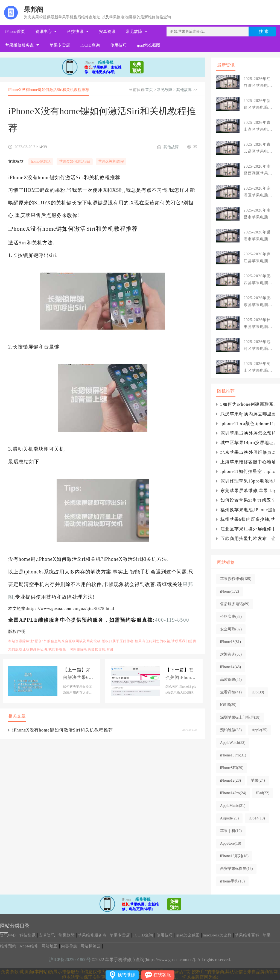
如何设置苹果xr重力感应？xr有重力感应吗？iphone (247, 500)
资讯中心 (43, 32)
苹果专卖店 (60, 45)
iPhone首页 (15, 32)
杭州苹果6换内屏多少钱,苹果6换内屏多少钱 (247, 519)
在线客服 (162, 975)
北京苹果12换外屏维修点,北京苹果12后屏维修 (247, 452)
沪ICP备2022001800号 (70, 960)
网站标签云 (91, 946)
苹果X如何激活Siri (75, 162)
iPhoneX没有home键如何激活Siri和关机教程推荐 (63, 730)
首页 (149, 90)
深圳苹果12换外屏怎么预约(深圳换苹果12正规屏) (247, 433)
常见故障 (134, 32)
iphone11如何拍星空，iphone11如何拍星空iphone (247, 471)
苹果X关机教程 (111, 162)
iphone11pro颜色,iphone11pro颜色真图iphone (247, 423)
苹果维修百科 (247, 935)
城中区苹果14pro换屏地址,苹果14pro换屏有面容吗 (247, 443)
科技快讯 (75, 32)
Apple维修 (29, 946)
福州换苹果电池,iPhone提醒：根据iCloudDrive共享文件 (247, 510)
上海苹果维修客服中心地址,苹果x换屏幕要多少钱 (247, 462)
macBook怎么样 (217, 935)
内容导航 (69, 946)
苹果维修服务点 (20, 45)
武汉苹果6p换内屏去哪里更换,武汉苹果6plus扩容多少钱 (247, 414)
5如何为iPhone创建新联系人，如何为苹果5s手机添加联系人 (247, 404)
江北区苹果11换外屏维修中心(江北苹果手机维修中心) (247, 529)
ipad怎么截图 (149, 45)
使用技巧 (118, 45)
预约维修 (126, 975)
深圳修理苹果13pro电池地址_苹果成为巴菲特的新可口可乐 (247, 481)
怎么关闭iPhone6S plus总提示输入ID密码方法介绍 (181, 674)
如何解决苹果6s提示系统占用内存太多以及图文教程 (77, 674)
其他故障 (184, 90)
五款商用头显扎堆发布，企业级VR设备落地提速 (247, 538)
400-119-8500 (172, 620)
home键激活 (41, 162)
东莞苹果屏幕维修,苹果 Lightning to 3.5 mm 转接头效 (247, 491)
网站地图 (50, 946)
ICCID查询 (90, 45)
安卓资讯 (107, 32)
